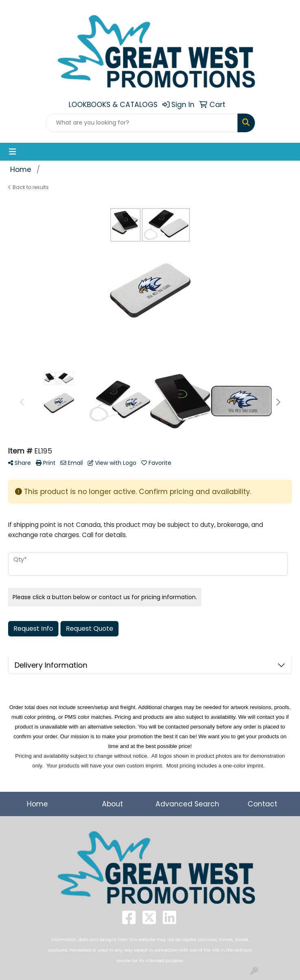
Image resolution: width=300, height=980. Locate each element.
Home (37, 804)
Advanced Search (187, 804)
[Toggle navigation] (13, 152)
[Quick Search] (142, 123)
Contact (262, 804)
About (112, 804)
